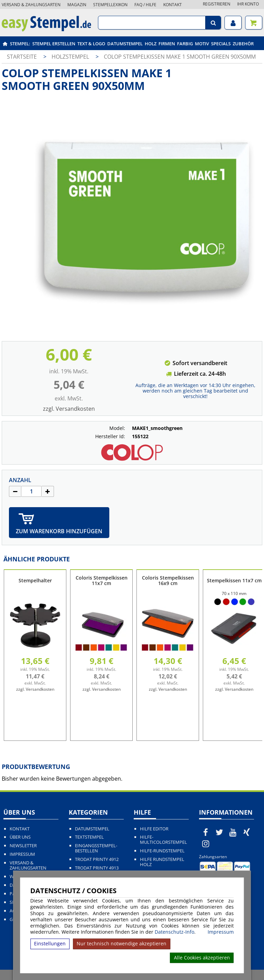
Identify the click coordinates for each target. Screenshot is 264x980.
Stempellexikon (110, 5)
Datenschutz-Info (174, 932)
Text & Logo (91, 44)
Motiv (202, 44)
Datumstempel (125, 44)
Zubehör (243, 44)
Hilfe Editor (154, 829)
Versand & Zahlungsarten (31, 5)
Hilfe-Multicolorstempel (163, 840)
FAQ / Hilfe (145, 5)
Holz (151, 44)
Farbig (185, 44)
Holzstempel (71, 57)
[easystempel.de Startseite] (46, 30)
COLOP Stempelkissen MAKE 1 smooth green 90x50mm (180, 57)
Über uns (20, 837)
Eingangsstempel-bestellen (96, 848)
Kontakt (173, 5)
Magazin (77, 5)
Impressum (221, 932)
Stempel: (20, 44)
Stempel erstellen (54, 44)
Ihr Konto (248, 4)
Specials (221, 44)
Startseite (22, 57)
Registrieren (217, 4)
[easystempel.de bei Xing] (246, 832)
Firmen (167, 44)
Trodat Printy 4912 (97, 859)
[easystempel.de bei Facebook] (206, 832)
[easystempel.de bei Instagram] (206, 843)
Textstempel (89, 837)
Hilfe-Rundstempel (162, 851)
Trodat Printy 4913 (97, 868)
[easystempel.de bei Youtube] (233, 832)
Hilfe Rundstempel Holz (162, 862)
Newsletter (23, 846)
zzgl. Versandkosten (69, 409)
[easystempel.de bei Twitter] (219, 832)
